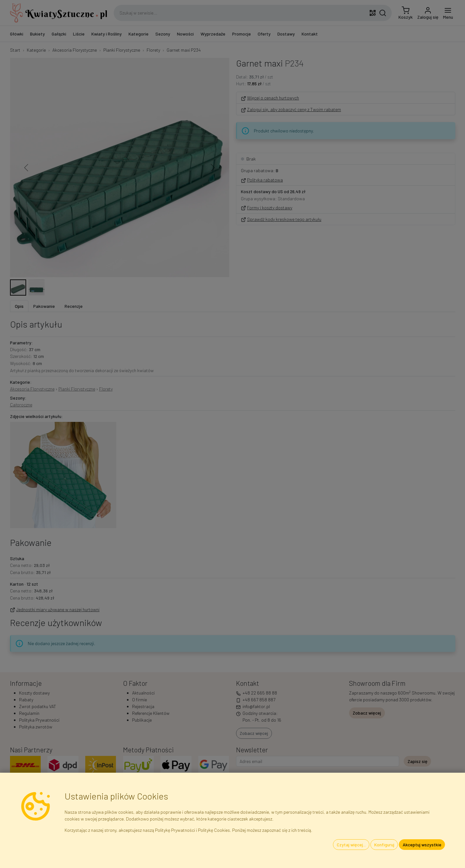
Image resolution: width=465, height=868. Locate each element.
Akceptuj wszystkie (422, 845)
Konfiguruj (384, 845)
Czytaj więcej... (351, 845)
